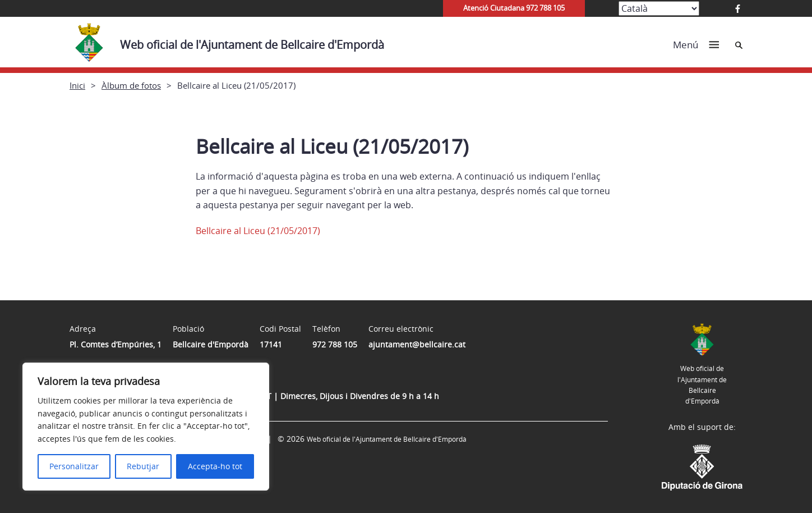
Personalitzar (74, 466)
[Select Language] (659, 8)
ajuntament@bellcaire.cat (417, 344)
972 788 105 (335, 344)
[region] (146, 427)
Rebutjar (143, 466)
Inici (77, 85)
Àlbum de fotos (131, 85)
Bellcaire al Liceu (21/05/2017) (258, 231)
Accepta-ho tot (215, 466)
